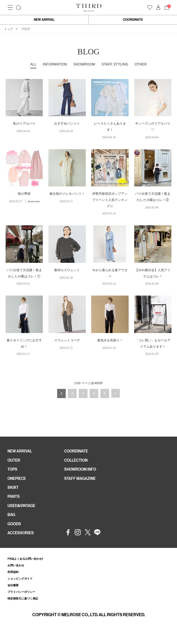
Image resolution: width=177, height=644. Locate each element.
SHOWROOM (84, 64)
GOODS (15, 535)
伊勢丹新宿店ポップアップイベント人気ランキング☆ (110, 200)
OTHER (145, 64)
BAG (12, 526)
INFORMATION (52, 64)
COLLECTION (77, 468)
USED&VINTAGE (23, 516)
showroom (33, 201)
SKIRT (13, 497)
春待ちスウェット (67, 270)
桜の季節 (24, 194)
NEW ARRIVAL (44, 20)
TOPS (13, 477)
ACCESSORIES (22, 545)
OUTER (14, 468)
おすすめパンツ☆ (67, 123)
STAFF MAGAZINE (82, 487)
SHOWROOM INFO (82, 477)
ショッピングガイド (22, 592)
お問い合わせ (17, 578)
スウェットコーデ (67, 346)
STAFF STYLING (117, 64)
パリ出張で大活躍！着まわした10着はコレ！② (153, 200)
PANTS (14, 506)
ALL (29, 64)
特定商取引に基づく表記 (25, 612)
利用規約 (14, 585)
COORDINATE (133, 20)
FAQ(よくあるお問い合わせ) (28, 571)
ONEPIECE (18, 487)
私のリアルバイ (24, 123)
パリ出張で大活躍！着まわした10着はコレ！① (24, 276)
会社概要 (14, 599)
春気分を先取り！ (110, 346)
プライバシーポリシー (24, 606)
